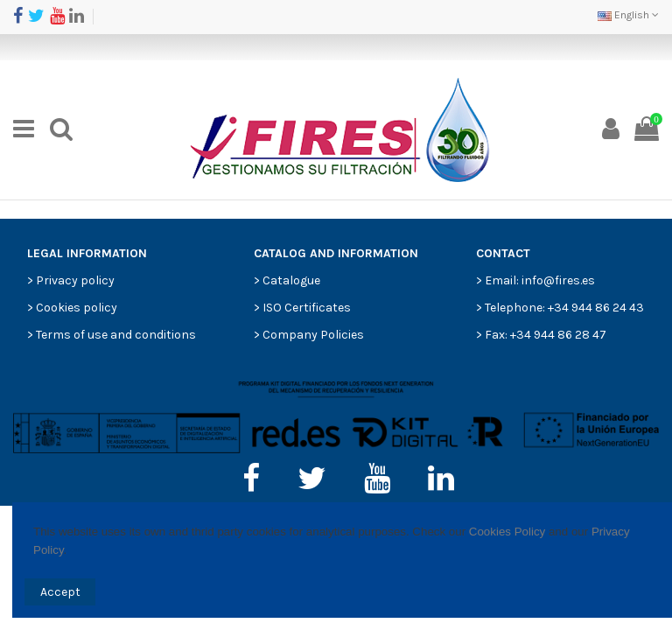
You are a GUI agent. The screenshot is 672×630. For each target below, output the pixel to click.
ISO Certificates (307, 308)
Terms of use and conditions (116, 335)
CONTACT (503, 253)
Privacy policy (75, 280)
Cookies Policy (507, 532)
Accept (60, 592)
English (628, 15)
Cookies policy (77, 308)
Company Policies (313, 335)
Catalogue (291, 280)
